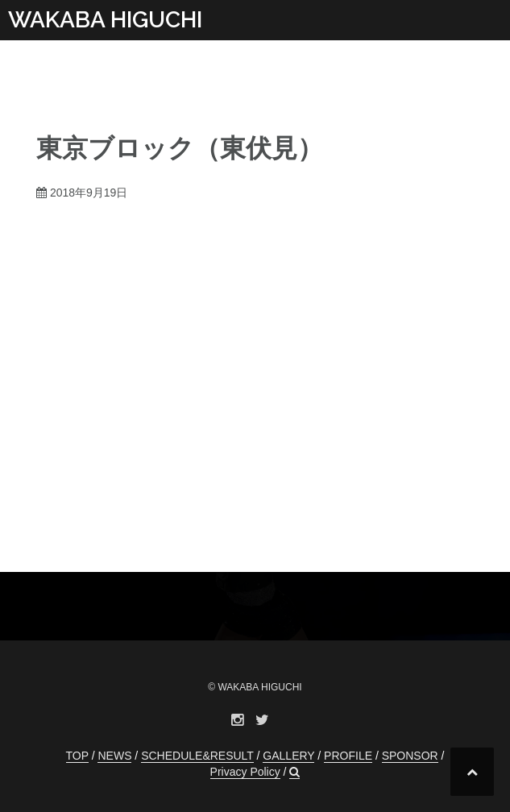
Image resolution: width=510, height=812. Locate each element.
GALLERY (288, 756)
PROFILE (348, 756)
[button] (294, 772)
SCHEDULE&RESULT (197, 756)
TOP (77, 756)
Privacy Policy (245, 772)
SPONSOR (410, 756)
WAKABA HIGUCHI (105, 20)
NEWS (114, 756)
